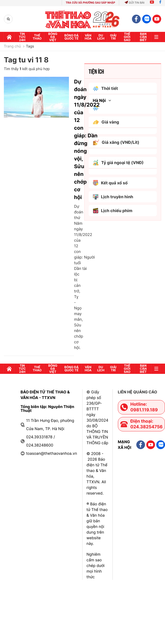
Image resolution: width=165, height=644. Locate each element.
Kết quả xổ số (110, 183)
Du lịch (101, 37)
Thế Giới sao (127, 37)
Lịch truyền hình (113, 197)
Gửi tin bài (135, 3)
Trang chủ (12, 46)
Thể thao (37, 37)
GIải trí (113, 37)
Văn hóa (88, 37)
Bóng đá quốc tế (71, 37)
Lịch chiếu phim (113, 211)
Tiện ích (96, 71)
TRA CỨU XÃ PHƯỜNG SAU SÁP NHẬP (91, 3)
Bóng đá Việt (53, 37)
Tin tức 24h (22, 37)
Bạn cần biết (143, 37)
